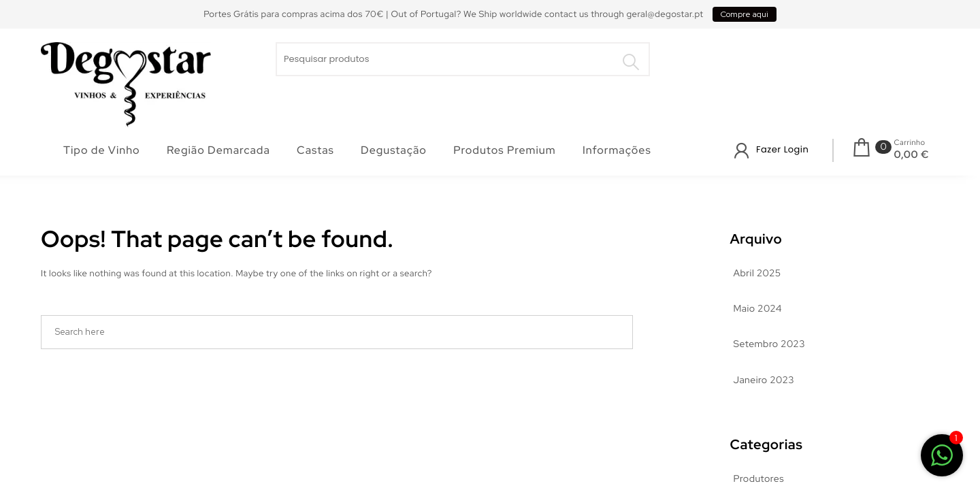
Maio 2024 (758, 309)
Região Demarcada (218, 150)
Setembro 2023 (770, 344)
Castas (315, 150)
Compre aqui (745, 14)
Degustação (394, 150)
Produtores (759, 479)
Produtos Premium (504, 150)
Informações (617, 150)
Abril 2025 (757, 274)
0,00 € (912, 154)
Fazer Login (782, 149)
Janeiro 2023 (764, 380)
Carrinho (910, 143)
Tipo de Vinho (102, 150)
